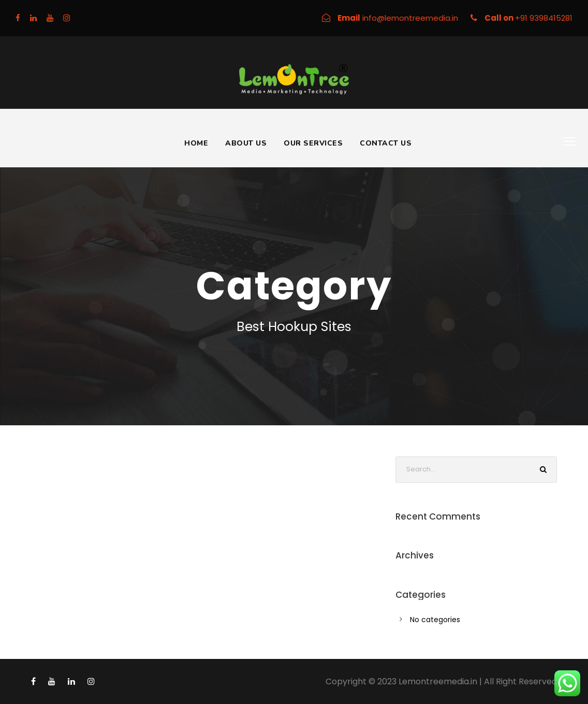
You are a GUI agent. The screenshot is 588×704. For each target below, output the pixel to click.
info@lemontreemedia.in (411, 18)
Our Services (313, 143)
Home (196, 143)
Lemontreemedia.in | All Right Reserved (478, 681)
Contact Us (386, 143)
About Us (246, 143)
